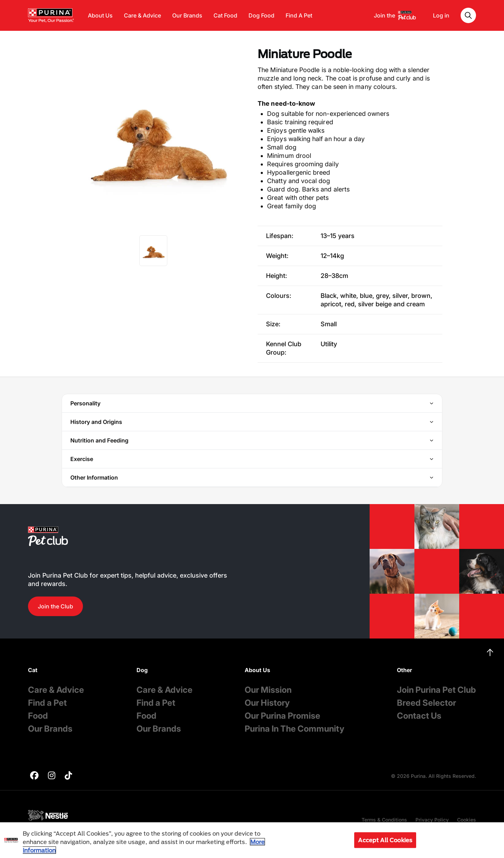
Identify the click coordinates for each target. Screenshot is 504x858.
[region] (252, 840)
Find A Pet (299, 15)
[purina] (34, 776)
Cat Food (225, 15)
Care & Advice (142, 15)
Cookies (467, 820)
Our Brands (187, 15)
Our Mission (268, 690)
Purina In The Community (295, 729)
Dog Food (261, 15)
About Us (100, 15)
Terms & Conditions (384, 820)
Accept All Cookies (385, 840)
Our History (267, 703)
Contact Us (419, 716)
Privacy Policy (432, 820)
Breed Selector (426, 703)
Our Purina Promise (282, 716)
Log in (441, 15)
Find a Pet (47, 703)
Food (38, 716)
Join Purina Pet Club (436, 690)
